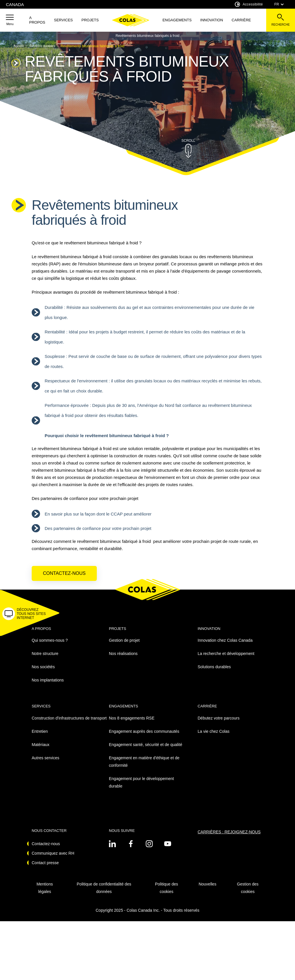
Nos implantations (48, 685)
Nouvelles (207, 889)
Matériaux (40, 749)
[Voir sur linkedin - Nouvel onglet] (112, 848)
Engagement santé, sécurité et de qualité (146, 749)
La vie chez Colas (214, 736)
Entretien (40, 736)
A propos (37, 20)
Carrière (241, 20)
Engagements (177, 20)
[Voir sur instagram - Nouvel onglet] (149, 848)
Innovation (212, 20)
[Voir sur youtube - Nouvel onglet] (168, 848)
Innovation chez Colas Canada (225, 645)
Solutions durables (214, 672)
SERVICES (63, 20)
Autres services (46, 762)
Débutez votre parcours (219, 723)
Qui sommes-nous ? (50, 645)
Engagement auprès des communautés (144, 736)
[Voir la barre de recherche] (281, 20)
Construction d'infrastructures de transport (69, 723)
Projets (90, 20)
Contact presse (45, 867)
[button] (10, 20)
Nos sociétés (43, 672)
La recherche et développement (226, 658)
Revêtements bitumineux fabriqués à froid (147, 36)
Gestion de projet (124, 645)
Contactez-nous (64, 578)
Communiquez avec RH (53, 858)
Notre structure (45, 658)
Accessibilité (249, 4)
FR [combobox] (279, 4)
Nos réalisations (123, 658)
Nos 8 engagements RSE (132, 723)
